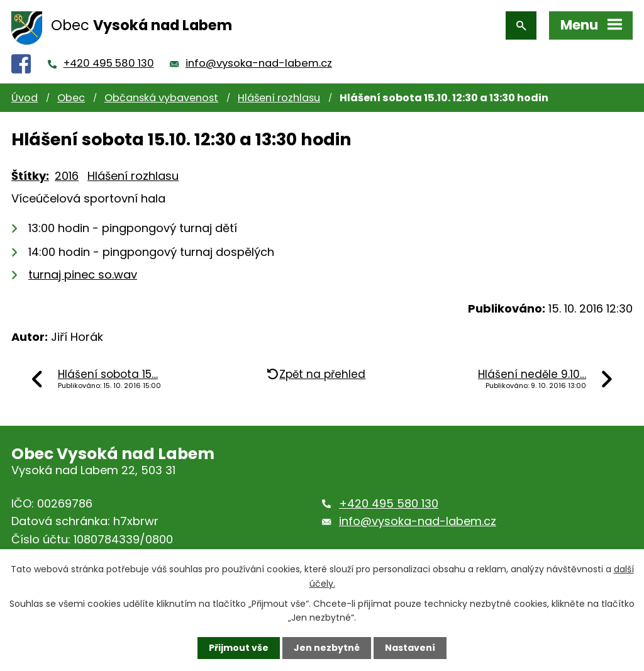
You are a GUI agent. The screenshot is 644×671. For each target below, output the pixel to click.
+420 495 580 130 (109, 63)
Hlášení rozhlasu (279, 98)
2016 (67, 176)
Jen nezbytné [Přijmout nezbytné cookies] (327, 648)
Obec (71, 98)
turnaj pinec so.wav (83, 274)
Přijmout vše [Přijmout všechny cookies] (239, 648)
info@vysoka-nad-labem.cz (259, 63)
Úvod (25, 98)
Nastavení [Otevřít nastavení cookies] (410, 648)
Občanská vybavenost (161, 98)
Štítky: (30, 176)
